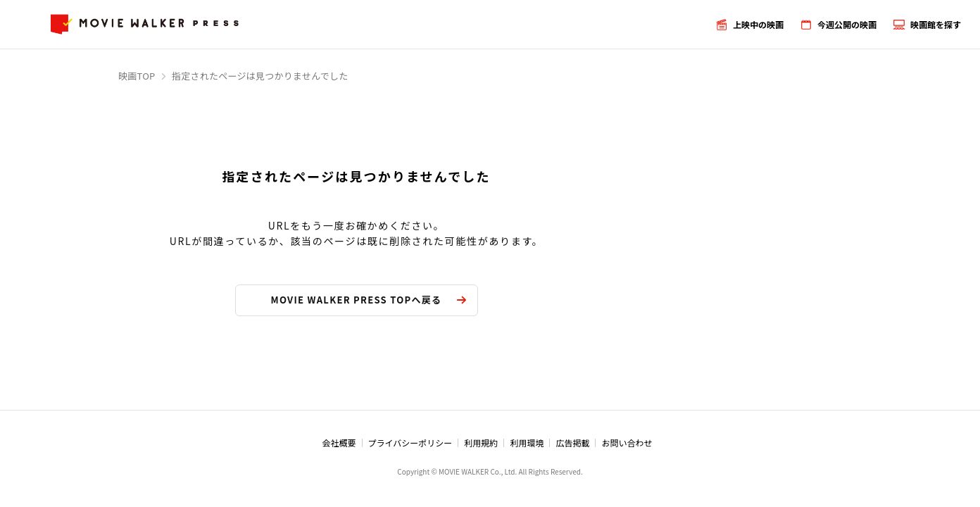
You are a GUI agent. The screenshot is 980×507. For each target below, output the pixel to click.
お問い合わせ (627, 443)
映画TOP (137, 76)
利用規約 (481, 443)
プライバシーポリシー (410, 443)
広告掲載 (572, 443)
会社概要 (339, 443)
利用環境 (527, 443)
